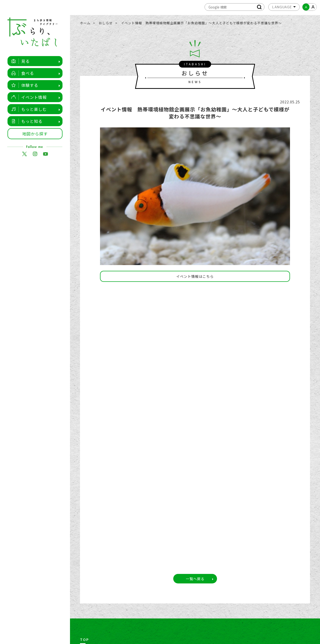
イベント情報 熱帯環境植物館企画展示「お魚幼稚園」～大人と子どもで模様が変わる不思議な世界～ (201, 23)
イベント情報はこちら (195, 276)
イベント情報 (28, 97)
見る (19, 61)
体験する (23, 85)
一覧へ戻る (195, 579)
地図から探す (35, 134)
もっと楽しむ (28, 109)
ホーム (85, 23)
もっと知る (25, 121)
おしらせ (106, 23)
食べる (21, 73)
